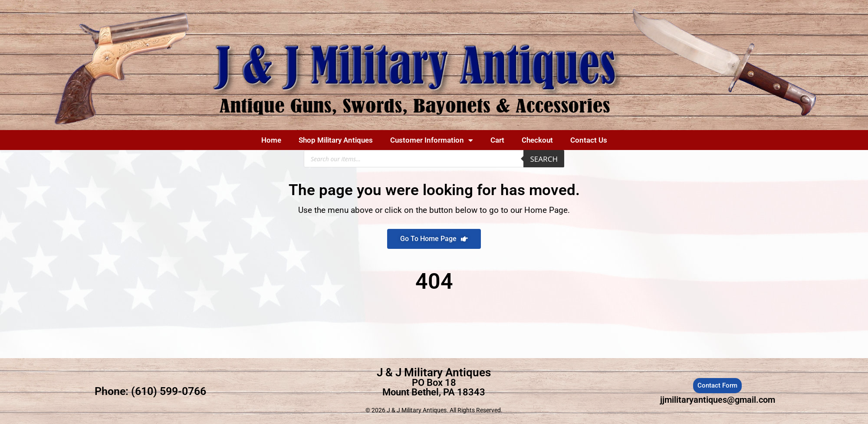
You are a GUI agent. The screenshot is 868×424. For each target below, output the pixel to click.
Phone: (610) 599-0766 (150, 391)
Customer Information (432, 140)
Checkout (537, 140)
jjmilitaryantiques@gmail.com (718, 400)
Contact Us (589, 140)
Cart (497, 140)
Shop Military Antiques (336, 140)
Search (544, 159)
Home (271, 140)
